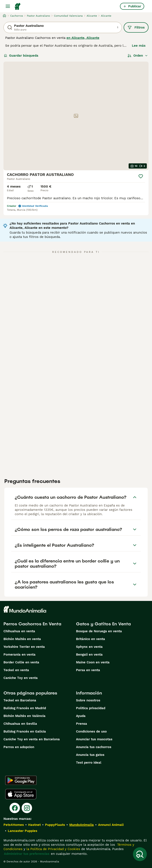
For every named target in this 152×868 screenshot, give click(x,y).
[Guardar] (141, 176)
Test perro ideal (89, 763)
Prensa (82, 724)
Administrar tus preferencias (27, 854)
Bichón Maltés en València (24, 716)
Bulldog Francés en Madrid (25, 708)
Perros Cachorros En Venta (32, 624)
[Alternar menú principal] (8, 6)
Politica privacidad (91, 708)
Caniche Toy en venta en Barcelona (32, 739)
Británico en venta (91, 639)
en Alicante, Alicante (83, 38)
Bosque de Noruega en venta (99, 631)
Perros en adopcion (19, 747)
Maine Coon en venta (93, 662)
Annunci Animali (111, 825)
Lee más (139, 46)
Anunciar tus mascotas (94, 739)
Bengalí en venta (89, 655)
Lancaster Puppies (23, 831)
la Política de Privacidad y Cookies (53, 849)
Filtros (136, 27)
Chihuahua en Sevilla (20, 724)
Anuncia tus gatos (90, 755)
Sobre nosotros (88, 700)
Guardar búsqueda (21, 56)
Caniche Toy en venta (21, 678)
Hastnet (34, 825)
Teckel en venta (16, 670)
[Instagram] (27, 808)
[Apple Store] (21, 794)
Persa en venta (88, 670)
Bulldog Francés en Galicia (25, 731)
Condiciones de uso (91, 731)
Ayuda (81, 716)
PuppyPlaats (55, 825)
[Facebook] (15, 808)
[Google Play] (21, 780)
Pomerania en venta (19, 655)
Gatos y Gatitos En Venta (103, 624)
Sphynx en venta (89, 647)
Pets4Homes (14, 825)
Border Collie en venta (21, 662)
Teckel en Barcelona (20, 700)
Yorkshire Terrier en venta (24, 647)
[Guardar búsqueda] (140, 854)
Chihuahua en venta (19, 631)
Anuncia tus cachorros (94, 747)
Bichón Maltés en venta (22, 639)
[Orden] (138, 56)
